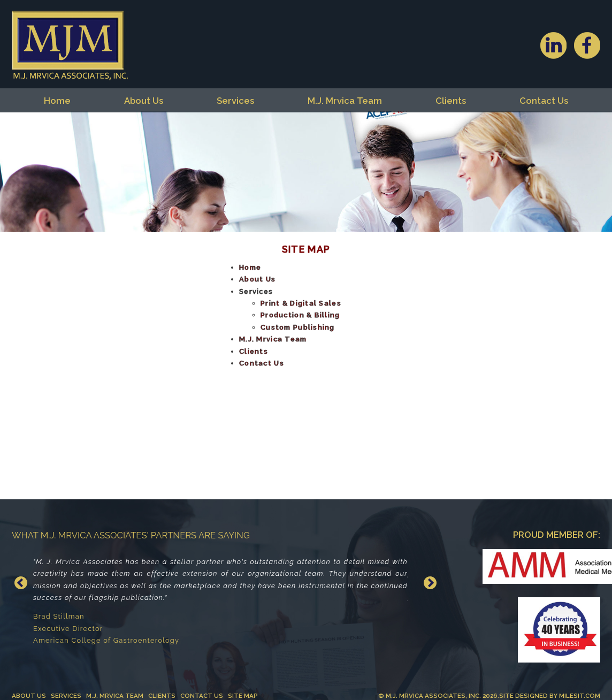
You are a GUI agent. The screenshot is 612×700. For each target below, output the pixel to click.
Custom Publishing (298, 327)
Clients (451, 101)
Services (235, 101)
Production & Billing (300, 315)
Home (57, 101)
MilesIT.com (580, 696)
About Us (144, 101)
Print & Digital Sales (301, 303)
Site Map (243, 696)
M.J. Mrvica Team (345, 101)
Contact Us (544, 101)
